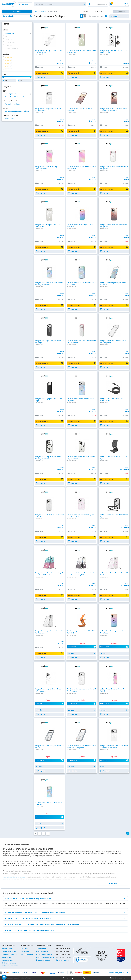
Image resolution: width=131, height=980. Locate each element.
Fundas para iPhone (10, 879)
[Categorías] (17, 12)
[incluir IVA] (117, 973)
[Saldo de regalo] (10, 977)
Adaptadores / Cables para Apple (14, 877)
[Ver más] (112, 883)
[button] (25, 4)
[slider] (3, 77)
